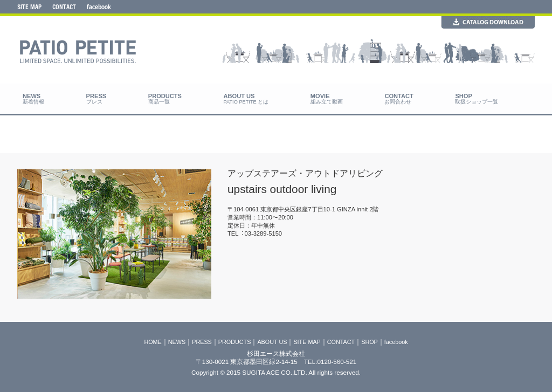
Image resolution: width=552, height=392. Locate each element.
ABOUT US (272, 342)
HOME (153, 342)
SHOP (370, 342)
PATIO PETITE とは (246, 102)
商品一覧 (159, 102)
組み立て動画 (327, 102)
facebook (396, 342)
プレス (94, 102)
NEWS (177, 342)
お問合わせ (398, 102)
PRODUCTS (235, 342)
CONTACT (341, 342)
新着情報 (33, 102)
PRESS (202, 342)
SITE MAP (307, 342)
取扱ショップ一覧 (477, 102)
